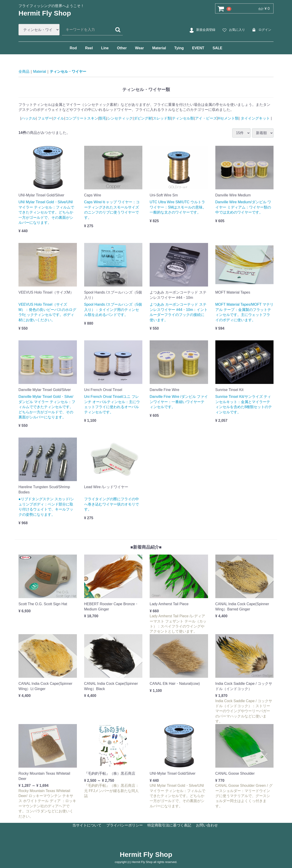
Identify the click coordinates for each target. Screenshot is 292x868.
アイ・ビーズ (206, 118)
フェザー (44, 118)
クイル (59, 118)
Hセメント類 (228, 118)
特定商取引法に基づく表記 (169, 825)
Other (122, 48)
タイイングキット (255, 118)
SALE (218, 48)
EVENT (198, 48)
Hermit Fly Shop (45, 13)
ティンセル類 (183, 118)
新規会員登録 (202, 30)
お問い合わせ (207, 825)
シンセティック (120, 118)
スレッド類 (162, 118)
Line (105, 48)
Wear (139, 48)
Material (159, 48)
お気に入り (233, 30)
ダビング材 (143, 118)
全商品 (24, 72)
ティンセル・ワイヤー (68, 72)
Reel (89, 48)
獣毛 (103, 118)
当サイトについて (87, 825)
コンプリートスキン (82, 118)
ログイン (261, 30)
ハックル (29, 118)
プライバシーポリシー (125, 825)
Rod (73, 48)
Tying (179, 48)
